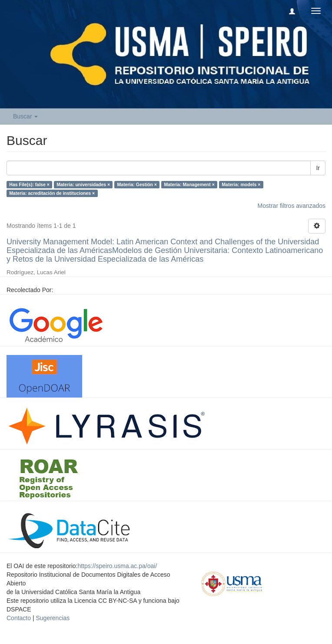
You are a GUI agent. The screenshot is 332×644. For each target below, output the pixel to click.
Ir (318, 168)
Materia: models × (241, 184)
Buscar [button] (25, 116)
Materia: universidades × (83, 184)
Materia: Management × (189, 184)
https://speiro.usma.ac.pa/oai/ (117, 566)
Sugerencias (53, 618)
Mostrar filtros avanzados (292, 206)
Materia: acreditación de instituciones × (52, 193)
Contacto (19, 618)
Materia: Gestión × (137, 184)
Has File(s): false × (29, 184)
